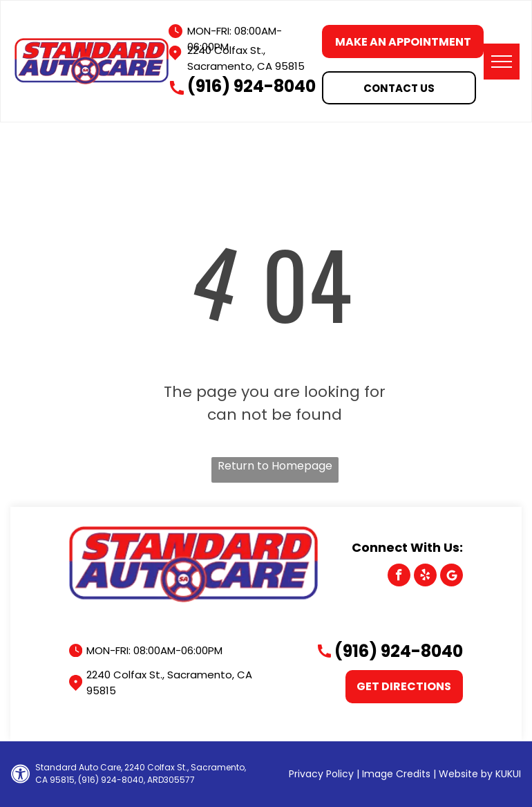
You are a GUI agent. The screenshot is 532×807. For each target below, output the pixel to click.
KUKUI (508, 774)
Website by (466, 774)
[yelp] (425, 577)
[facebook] (399, 577)
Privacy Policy (321, 774)
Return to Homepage (275, 466)
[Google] (452, 577)
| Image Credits (393, 774)
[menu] (502, 62)
